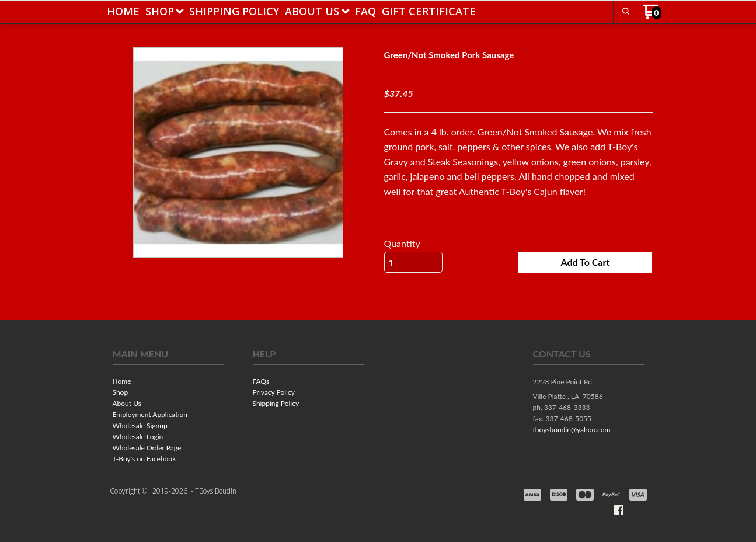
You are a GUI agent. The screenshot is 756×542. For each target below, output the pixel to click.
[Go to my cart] (652, 16)
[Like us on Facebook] (619, 510)
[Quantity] (413, 262)
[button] (626, 11)
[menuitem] (123, 11)
